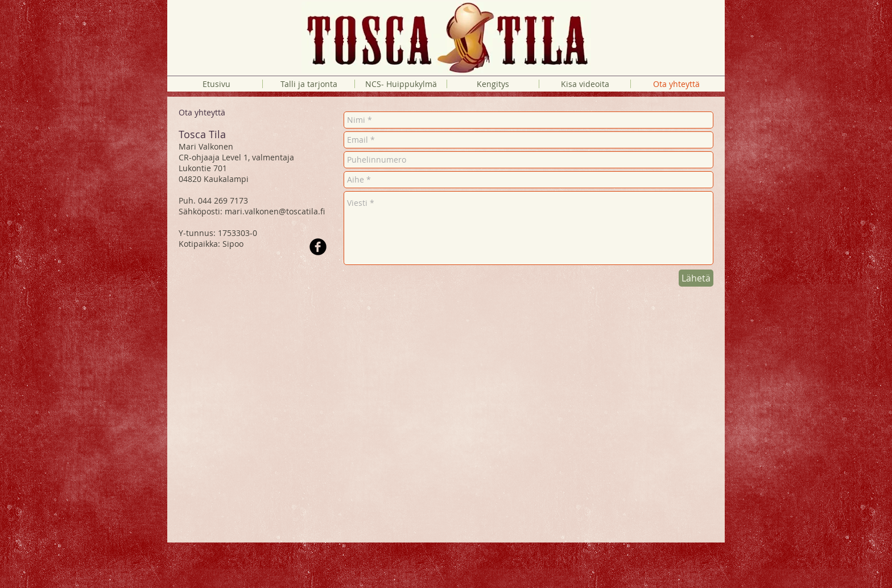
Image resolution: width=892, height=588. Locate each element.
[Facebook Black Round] (318, 247)
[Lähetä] (696, 278)
